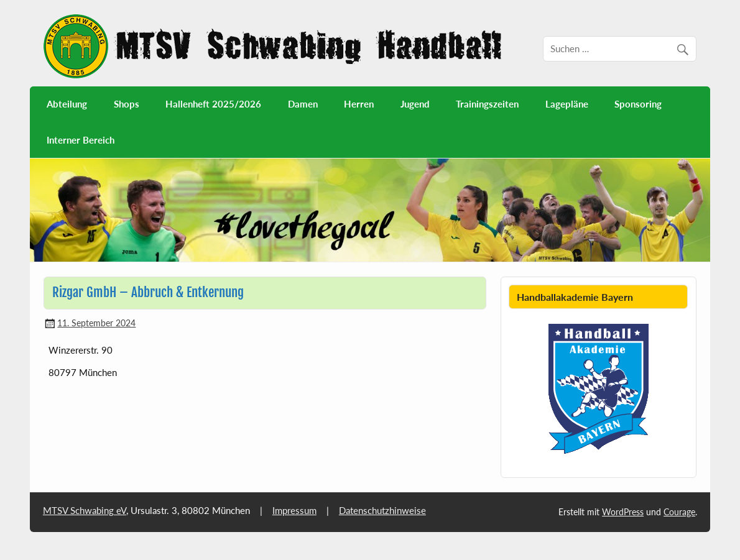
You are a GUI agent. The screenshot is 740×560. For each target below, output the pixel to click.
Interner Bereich (81, 140)
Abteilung (67, 104)
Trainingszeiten (487, 104)
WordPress (623, 512)
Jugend (415, 104)
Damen (303, 104)
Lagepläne (567, 104)
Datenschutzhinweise (382, 510)
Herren (359, 104)
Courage (679, 512)
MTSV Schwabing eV (85, 510)
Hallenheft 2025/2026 (213, 104)
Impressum (294, 510)
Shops (127, 104)
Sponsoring (638, 104)
